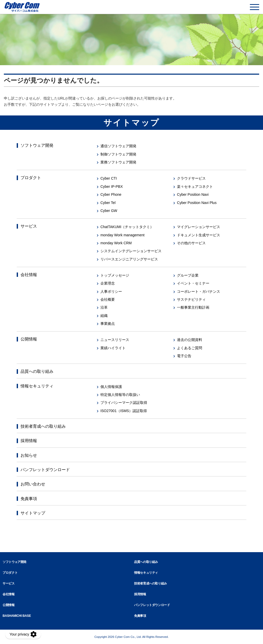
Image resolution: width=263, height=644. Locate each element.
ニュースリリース (115, 340)
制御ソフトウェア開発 (118, 154)
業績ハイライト (113, 348)
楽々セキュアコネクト (195, 187)
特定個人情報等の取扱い (120, 395)
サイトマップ (33, 513)
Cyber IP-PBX (112, 187)
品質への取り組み (37, 371)
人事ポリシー (111, 291)
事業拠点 (108, 324)
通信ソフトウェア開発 (118, 146)
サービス (29, 226)
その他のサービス (191, 243)
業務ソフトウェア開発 (118, 162)
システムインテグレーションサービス (131, 251)
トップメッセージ (115, 275)
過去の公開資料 (190, 340)
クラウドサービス (191, 178)
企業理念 (108, 283)
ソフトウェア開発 (37, 145)
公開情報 (29, 339)
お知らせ (29, 455)
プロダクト (31, 178)
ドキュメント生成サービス (199, 235)
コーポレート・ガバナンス (199, 291)
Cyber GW (109, 211)
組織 (104, 316)
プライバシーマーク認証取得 (124, 403)
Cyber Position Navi (193, 194)
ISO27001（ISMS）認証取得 (124, 411)
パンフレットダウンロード (45, 470)
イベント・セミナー (193, 283)
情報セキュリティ (37, 386)
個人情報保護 (111, 387)
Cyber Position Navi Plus (197, 203)
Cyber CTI (109, 178)
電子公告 (184, 356)
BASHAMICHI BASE (17, 616)
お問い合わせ (33, 484)
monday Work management (123, 235)
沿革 (104, 307)
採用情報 (29, 441)
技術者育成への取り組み (43, 426)
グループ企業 (188, 275)
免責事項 (29, 499)
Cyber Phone (111, 194)
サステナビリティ (191, 299)
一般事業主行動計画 (193, 307)
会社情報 (29, 275)
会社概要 (108, 299)
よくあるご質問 (190, 348)
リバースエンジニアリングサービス (129, 259)
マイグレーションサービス (199, 227)
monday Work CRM (116, 243)
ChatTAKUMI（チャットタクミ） (127, 227)
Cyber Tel (108, 203)
